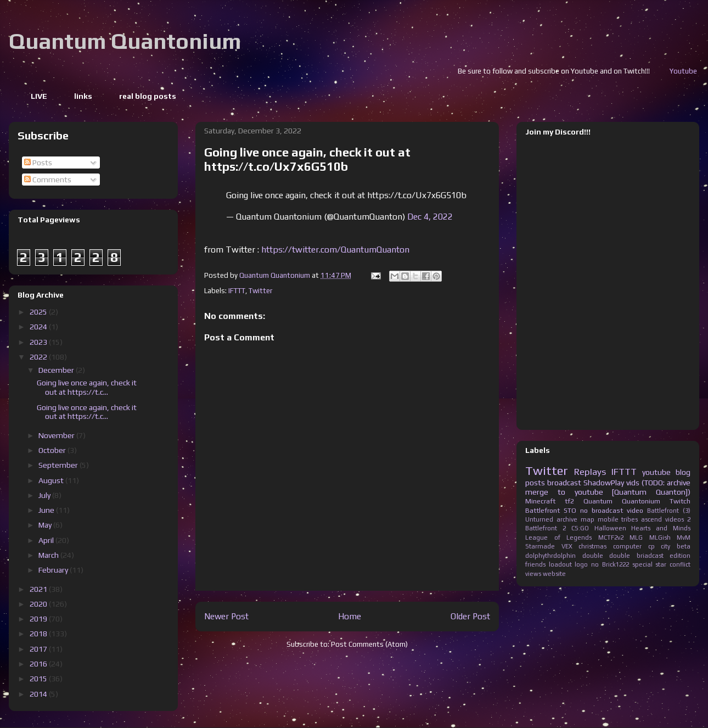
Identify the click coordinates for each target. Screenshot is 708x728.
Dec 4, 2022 (430, 217)
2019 (39, 619)
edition (680, 556)
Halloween (610, 528)
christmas (592, 546)
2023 (39, 342)
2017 (39, 649)
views (533, 574)
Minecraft (540, 501)
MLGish (660, 537)
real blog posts (148, 96)
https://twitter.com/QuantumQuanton (335, 250)
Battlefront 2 (546, 528)
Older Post (470, 616)
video (635, 510)
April (47, 540)
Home (350, 616)
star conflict (673, 564)
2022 (39, 357)
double (593, 556)
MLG (636, 537)
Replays (590, 472)
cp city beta (669, 546)
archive (567, 519)
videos (675, 519)
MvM (684, 537)
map (588, 519)
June (47, 510)
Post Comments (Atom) (369, 644)
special (642, 564)
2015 (39, 679)
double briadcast (636, 556)
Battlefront (543, 510)
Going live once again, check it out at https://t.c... (87, 387)
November (57, 435)
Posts (38, 163)
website (554, 574)
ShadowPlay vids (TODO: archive (637, 483)
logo (581, 564)
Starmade (540, 546)
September (59, 465)
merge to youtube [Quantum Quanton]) (608, 492)
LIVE (39, 96)
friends (535, 564)
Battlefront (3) (669, 511)
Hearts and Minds (661, 528)
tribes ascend (642, 519)
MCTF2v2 (611, 537)
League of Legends (558, 537)
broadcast (564, 483)
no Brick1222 (610, 564)
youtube (656, 472)
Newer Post (226, 616)
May (46, 525)
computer (627, 546)
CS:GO (580, 528)
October (53, 450)
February (54, 570)
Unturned (539, 519)
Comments (48, 180)
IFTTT (237, 291)
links (83, 96)
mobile (608, 519)
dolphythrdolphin (550, 556)
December (57, 370)
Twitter (260, 291)
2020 (39, 604)
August (52, 480)
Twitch (680, 501)
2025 (39, 312)
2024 (39, 327)
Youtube (694, 71)
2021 (39, 589)
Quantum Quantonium (125, 41)
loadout (560, 564)
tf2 (569, 501)
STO (570, 510)
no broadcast (602, 510)
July (45, 495)
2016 (39, 664)
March (49, 555)
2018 (39, 634)
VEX (567, 546)
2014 (39, 694)
